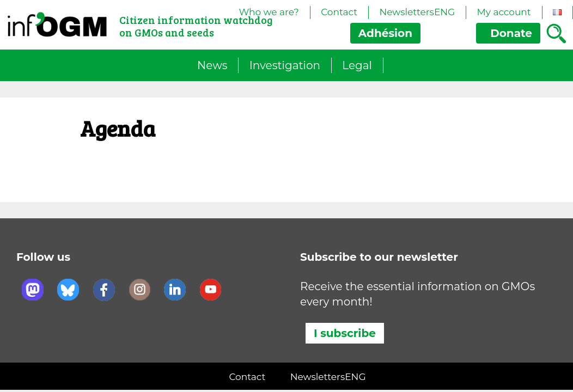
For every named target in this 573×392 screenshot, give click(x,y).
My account (504, 12)
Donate (508, 33)
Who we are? (269, 12)
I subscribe (345, 333)
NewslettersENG (417, 12)
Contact (339, 12)
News (212, 65)
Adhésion (385, 33)
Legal (357, 65)
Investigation (285, 65)
